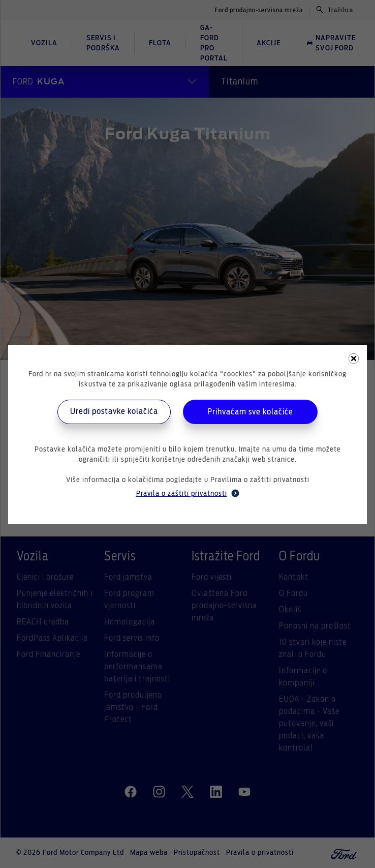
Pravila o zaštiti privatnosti (188, 493)
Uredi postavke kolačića (114, 411)
